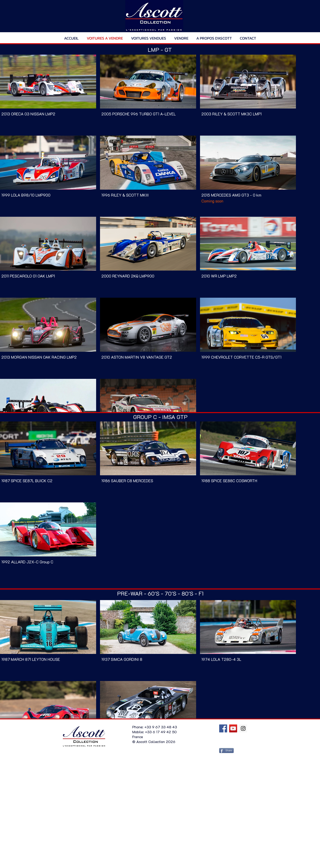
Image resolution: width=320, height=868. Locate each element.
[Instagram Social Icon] (243, 728)
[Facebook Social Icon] (223, 728)
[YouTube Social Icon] (233, 728)
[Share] (226, 751)
